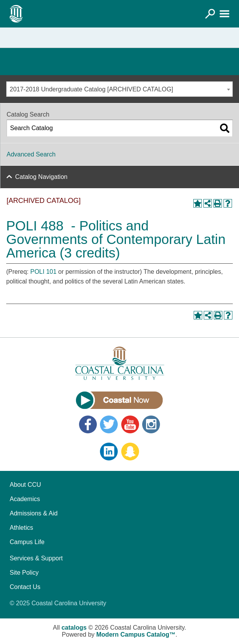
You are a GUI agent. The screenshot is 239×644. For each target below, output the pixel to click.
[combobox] (119, 89)
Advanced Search (31, 154)
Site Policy (24, 573)
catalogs (74, 628)
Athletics (21, 528)
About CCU (25, 485)
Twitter (109, 424)
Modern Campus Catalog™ (136, 635)
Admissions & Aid (34, 513)
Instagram (151, 424)
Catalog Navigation (41, 177)
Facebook (88, 424)
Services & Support (36, 558)
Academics (25, 499)
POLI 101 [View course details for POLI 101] (43, 272)
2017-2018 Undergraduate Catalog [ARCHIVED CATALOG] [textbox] (91, 89)
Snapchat (130, 452)
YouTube (130, 424)
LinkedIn (109, 452)
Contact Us (25, 587)
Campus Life (27, 542)
